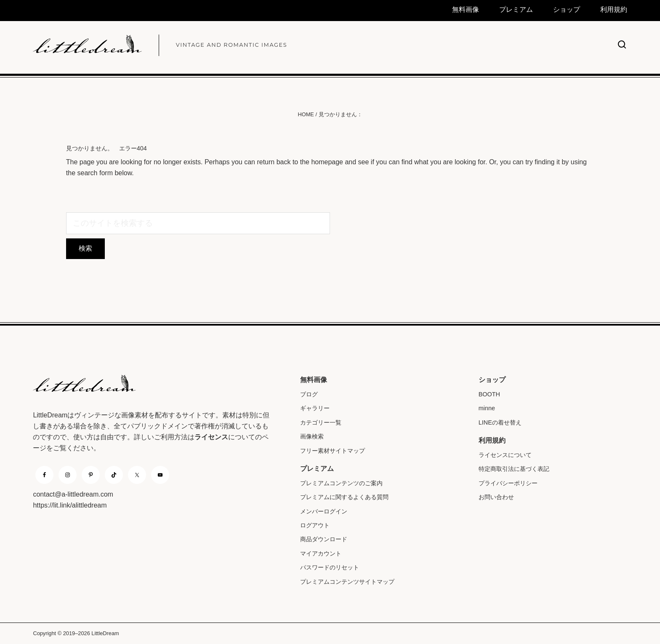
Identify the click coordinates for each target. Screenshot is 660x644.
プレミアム (317, 469)
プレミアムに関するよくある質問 (344, 497)
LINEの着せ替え (500, 422)
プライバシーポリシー (508, 483)
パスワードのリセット (330, 567)
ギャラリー (315, 408)
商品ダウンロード (324, 539)
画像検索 (312, 436)
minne (487, 408)
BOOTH (489, 394)
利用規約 (492, 440)
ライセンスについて (505, 455)
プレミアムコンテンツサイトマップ (347, 582)
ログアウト (315, 525)
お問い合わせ (496, 497)
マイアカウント (321, 553)
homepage (327, 162)
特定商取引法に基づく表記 (514, 469)
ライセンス (211, 437)
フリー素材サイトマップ (333, 451)
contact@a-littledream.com (73, 494)
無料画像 (314, 380)
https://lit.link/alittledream (70, 505)
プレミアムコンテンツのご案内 (341, 483)
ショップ (492, 380)
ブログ (309, 394)
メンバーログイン (324, 511)
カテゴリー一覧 (321, 422)
